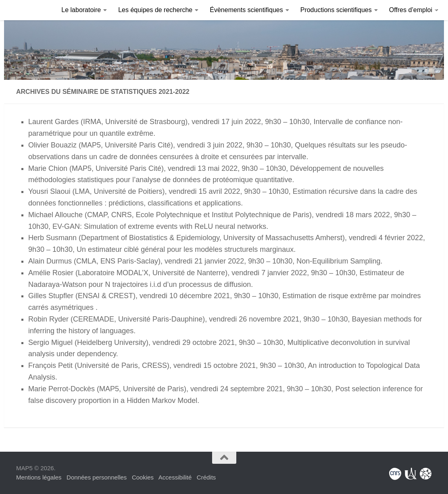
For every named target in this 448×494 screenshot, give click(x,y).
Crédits (206, 477)
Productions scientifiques (336, 10)
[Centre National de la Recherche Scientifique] (395, 474)
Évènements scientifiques (246, 10)
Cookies (143, 477)
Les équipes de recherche (155, 10)
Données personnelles (97, 477)
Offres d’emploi (411, 10)
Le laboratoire (81, 10)
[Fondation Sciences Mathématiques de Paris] (426, 474)
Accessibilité (175, 477)
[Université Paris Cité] (410, 474)
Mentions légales (39, 477)
